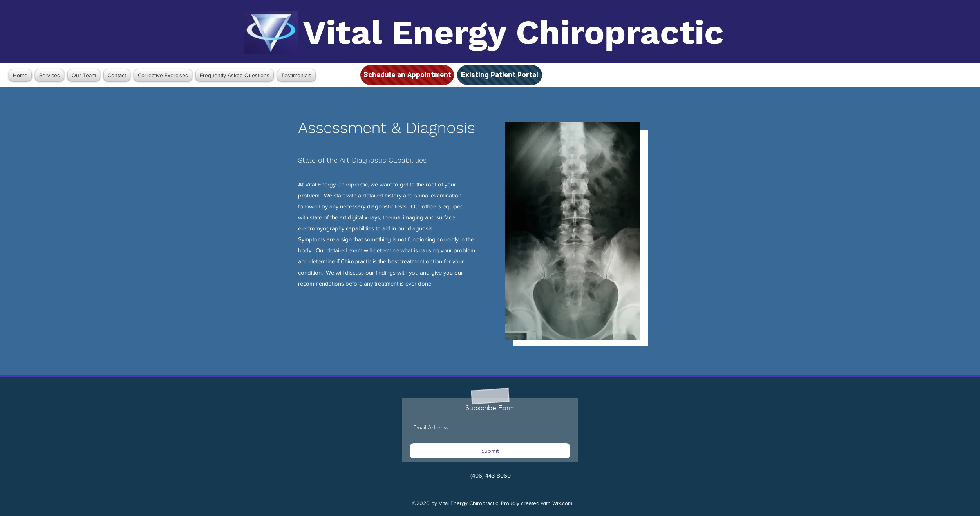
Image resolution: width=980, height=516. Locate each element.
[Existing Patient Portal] (500, 75)
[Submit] (490, 451)
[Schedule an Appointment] (407, 75)
